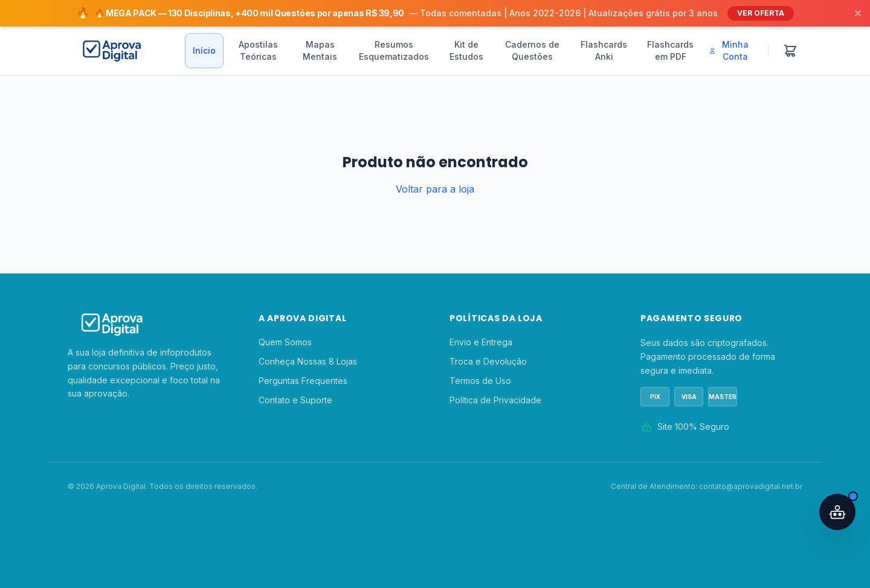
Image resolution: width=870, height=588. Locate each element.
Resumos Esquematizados (394, 50)
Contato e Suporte (295, 400)
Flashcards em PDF (670, 50)
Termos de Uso (480, 381)
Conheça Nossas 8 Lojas (308, 361)
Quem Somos (285, 342)
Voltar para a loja (435, 189)
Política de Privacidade (495, 400)
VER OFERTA (761, 13)
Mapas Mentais (320, 50)
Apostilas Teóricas (258, 50)
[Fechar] (858, 13)
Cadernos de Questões (532, 50)
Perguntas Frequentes (303, 381)
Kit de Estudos (466, 50)
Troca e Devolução (488, 361)
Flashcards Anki (604, 50)
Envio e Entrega (481, 342)
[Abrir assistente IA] (837, 512)
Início (204, 50)
